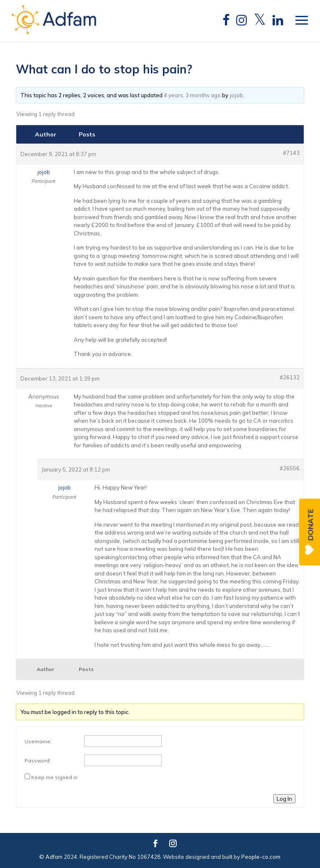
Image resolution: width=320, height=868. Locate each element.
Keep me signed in (54, 777)
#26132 (290, 377)
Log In (284, 799)
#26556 (290, 468)
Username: (38, 741)
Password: (38, 761)
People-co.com (261, 857)
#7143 (291, 153)
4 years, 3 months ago (192, 95)
